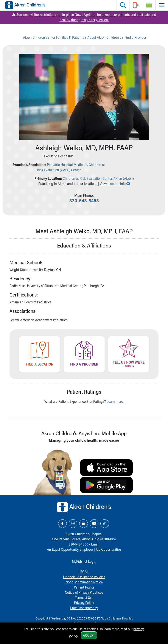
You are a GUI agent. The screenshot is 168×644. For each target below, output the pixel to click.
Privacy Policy (84, 603)
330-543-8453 (84, 200)
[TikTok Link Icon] (105, 524)
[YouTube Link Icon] (94, 524)
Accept (89, 635)
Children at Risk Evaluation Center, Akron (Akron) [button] (98, 178)
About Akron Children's (104, 37)
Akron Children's (35, 37)
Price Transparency (84, 608)
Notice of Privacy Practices (84, 592)
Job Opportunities (108, 549)
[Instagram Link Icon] (73, 524)
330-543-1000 (79, 544)
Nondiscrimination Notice (84, 582)
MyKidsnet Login (84, 561)
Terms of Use (84, 597)
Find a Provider (135, 37)
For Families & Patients (67, 37)
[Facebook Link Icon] (62, 524)
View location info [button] (115, 184)
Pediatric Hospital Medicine (67, 165)
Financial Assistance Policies (84, 577)
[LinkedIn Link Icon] (84, 524)
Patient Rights (84, 587)
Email (95, 544)
